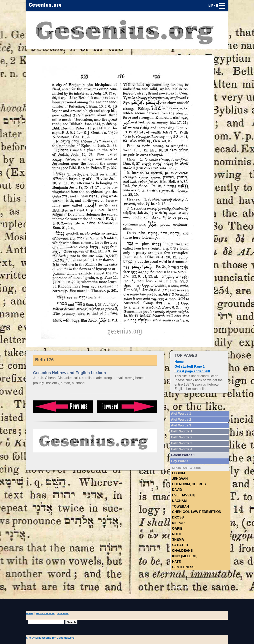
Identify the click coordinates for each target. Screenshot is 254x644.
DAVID (177, 490)
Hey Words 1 (181, 461)
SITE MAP (63, 613)
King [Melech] (185, 556)
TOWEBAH (180, 506)
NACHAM (179, 501)
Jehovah (180, 479)
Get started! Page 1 (190, 366)
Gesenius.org (46, 5)
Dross (178, 517)
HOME (30, 613)
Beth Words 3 (182, 443)
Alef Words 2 (181, 420)
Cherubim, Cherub (189, 484)
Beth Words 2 (182, 437)
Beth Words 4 (182, 449)
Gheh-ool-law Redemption (197, 512)
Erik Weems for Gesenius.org (55, 638)
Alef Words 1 (181, 414)
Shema (178, 539)
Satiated (180, 545)
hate (176, 562)
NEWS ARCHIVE (45, 613)
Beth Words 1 (182, 431)
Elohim (178, 473)
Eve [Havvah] (184, 495)
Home (179, 362)
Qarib (177, 529)
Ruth (177, 534)
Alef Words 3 (181, 425)
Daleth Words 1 (183, 455)
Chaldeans (182, 551)
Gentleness (183, 567)
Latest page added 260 (192, 371)
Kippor (178, 523)
